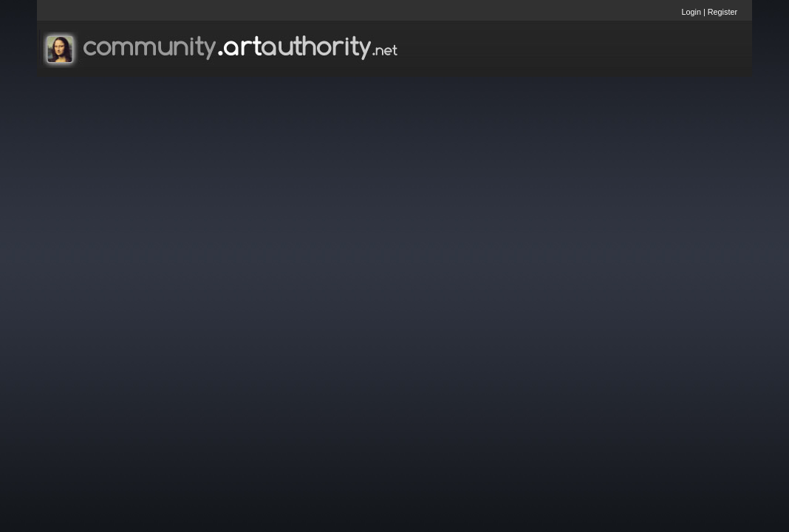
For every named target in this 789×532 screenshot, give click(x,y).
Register (723, 12)
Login (691, 12)
